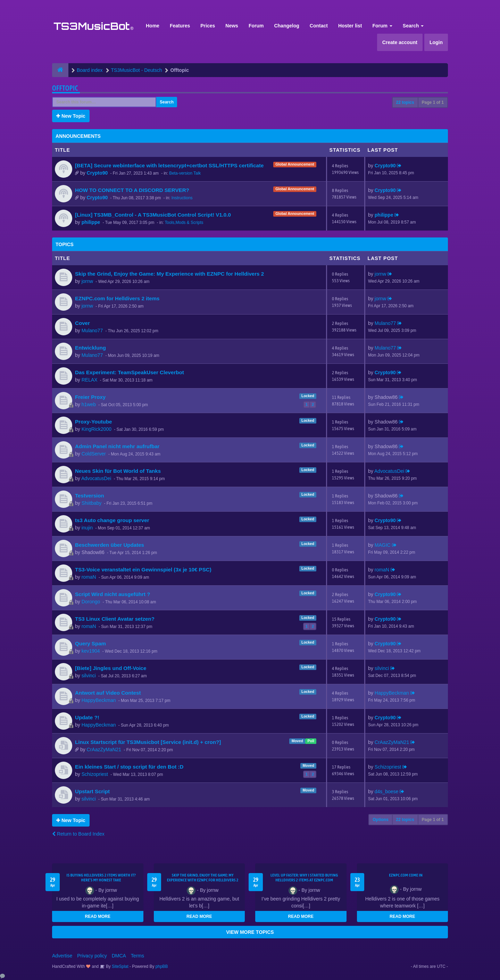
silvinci (89, 676)
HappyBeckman (99, 700)
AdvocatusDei (96, 478)
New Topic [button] (71, 116)
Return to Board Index (78, 834)
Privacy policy (92, 956)
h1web (89, 404)
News (232, 26)
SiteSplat (120, 966)
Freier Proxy (90, 397)
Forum (256, 26)
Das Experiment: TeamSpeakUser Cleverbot (130, 372)
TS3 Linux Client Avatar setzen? (115, 619)
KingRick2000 (97, 429)
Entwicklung (90, 348)
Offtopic (65, 88)
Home (153, 26)
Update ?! (87, 717)
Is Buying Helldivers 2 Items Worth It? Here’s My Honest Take (101, 878)
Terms (137, 956)
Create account (400, 42)
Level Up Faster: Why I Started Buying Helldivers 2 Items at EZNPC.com (304, 878)
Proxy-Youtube (93, 422)
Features (180, 26)
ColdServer (94, 454)
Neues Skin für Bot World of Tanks (118, 471)
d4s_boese (387, 791)
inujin (87, 528)
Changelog (286, 26)
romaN (89, 577)
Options (380, 820)
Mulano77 (92, 330)
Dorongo (91, 602)
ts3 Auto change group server (112, 520)
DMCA (119, 956)
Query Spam (90, 643)
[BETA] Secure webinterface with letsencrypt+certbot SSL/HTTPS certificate (169, 165)
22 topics (405, 102)
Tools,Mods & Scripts (184, 223)
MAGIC (383, 545)
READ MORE (98, 916)
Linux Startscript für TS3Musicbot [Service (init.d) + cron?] (148, 742)
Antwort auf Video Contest (108, 693)
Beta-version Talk (185, 173)
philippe (91, 222)
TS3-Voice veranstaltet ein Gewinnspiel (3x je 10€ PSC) (143, 569)
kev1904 (91, 651)
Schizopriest (95, 774)
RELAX (90, 380)
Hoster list (350, 26)
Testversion (90, 496)
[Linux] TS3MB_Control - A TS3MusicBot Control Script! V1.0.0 (153, 215)
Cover (82, 323)
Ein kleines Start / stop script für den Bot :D (129, 767)
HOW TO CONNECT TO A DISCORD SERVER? (132, 190)
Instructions (182, 198)
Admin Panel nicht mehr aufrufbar (117, 446)
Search (413, 26)
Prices (208, 26)
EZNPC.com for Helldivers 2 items (117, 298)
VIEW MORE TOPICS (250, 932)
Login (436, 42)
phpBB (162, 966)
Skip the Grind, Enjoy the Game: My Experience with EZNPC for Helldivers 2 (169, 274)
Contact (319, 26)
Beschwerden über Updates (110, 545)
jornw (87, 281)
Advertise (62, 956)
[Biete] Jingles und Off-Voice (111, 668)
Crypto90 (97, 173)
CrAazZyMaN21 (104, 749)
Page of (433, 102)
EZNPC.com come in (406, 875)
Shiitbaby (92, 503)
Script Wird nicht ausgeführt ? (112, 594)
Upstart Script (92, 791)
